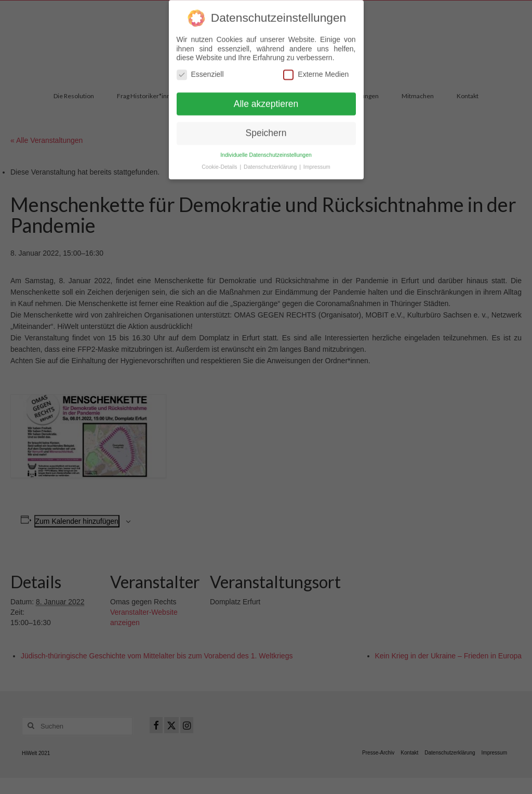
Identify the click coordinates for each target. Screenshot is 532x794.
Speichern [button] (266, 129)
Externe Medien (316, 70)
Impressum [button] (317, 163)
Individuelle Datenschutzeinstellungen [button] (266, 151)
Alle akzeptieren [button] (266, 99)
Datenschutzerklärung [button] (271, 163)
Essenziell (200, 70)
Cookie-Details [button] (220, 163)
